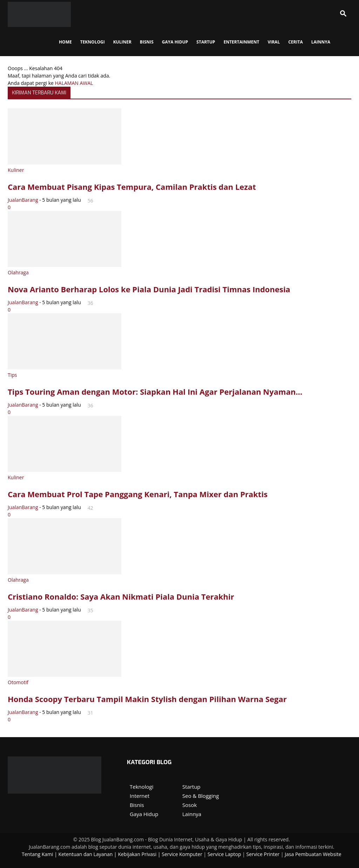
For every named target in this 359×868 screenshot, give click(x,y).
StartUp (206, 42)
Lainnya (321, 42)
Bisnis (147, 42)
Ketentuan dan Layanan (86, 854)
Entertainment (242, 42)
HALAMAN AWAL (74, 83)
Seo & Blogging (201, 796)
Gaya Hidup (175, 42)
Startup (191, 787)
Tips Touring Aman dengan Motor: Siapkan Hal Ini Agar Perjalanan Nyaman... (155, 392)
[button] (343, 15)
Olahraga (18, 272)
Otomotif (18, 682)
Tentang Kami (38, 854)
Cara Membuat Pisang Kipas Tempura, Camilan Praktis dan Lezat (132, 187)
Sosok (189, 805)
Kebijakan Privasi (137, 854)
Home (65, 42)
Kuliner (122, 42)
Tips (12, 375)
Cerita (296, 42)
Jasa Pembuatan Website (313, 854)
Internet (140, 796)
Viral (274, 42)
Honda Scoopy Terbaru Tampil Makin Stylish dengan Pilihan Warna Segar (147, 699)
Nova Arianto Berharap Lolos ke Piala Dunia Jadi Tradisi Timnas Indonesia (149, 289)
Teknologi (93, 42)
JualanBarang (23, 200)
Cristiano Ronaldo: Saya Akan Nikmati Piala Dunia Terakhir (121, 596)
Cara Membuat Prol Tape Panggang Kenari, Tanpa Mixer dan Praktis (138, 494)
